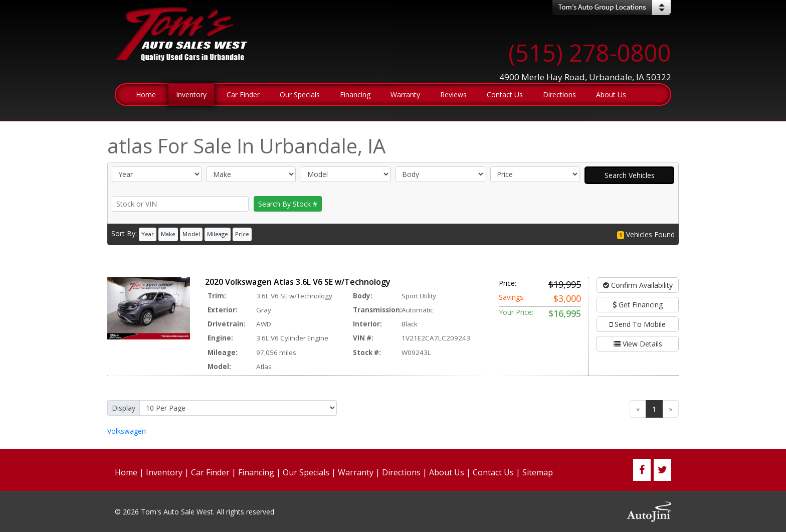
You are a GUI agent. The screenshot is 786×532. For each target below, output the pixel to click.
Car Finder (210, 472)
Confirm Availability (638, 285)
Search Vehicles (630, 175)
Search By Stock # (288, 204)
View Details (638, 344)
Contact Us (493, 472)
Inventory (164, 472)
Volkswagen (127, 431)
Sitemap (538, 472)
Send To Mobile (638, 324)
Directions (401, 472)
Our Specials (306, 472)
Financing (256, 472)
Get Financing (638, 305)
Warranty (356, 472)
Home (126, 472)
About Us (447, 472)
